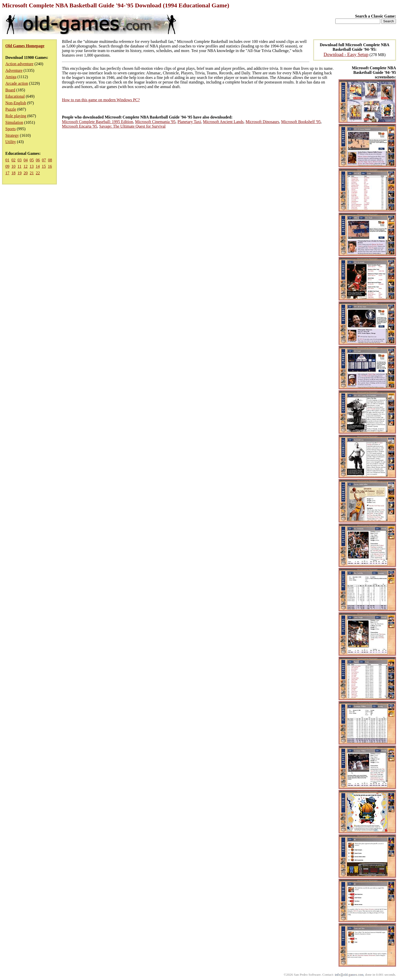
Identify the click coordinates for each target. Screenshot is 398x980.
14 (38, 166)
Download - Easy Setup (346, 54)
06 (38, 160)
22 (38, 173)
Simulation (14, 122)
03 (20, 160)
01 (7, 160)
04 (26, 160)
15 (44, 166)
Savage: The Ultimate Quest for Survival (132, 126)
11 (19, 166)
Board (10, 90)
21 (32, 173)
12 (25, 166)
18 (13, 173)
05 (32, 160)
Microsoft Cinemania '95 (155, 122)
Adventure (14, 70)
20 (26, 173)
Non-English (16, 103)
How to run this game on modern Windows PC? (101, 100)
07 (44, 160)
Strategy (12, 135)
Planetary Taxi (189, 122)
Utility (11, 142)
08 (50, 160)
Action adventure (19, 64)
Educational (15, 96)
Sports (11, 129)
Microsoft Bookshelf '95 (301, 122)
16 (50, 166)
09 (7, 166)
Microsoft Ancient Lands (223, 122)
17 (7, 173)
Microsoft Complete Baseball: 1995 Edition (97, 122)
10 (13, 166)
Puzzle (11, 109)
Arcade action (17, 83)
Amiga (11, 77)
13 (31, 166)
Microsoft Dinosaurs (262, 122)
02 (13, 160)
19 (20, 173)
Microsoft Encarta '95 (80, 126)
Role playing (16, 116)
